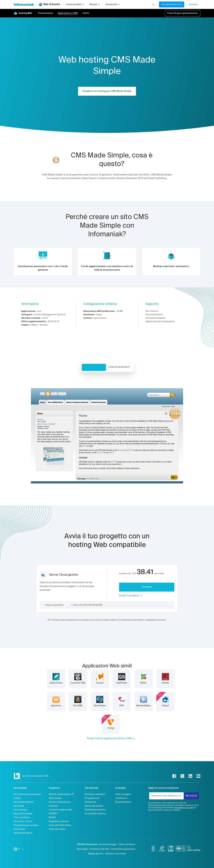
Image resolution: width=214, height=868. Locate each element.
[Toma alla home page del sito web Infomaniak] (24, 4)
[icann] (162, 849)
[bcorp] (153, 849)
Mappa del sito (96, 854)
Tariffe (86, 13)
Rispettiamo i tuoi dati (184, 808)
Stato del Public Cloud (60, 825)
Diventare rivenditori (95, 794)
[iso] (181, 849)
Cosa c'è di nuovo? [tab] (119, 367)
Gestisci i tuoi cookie (116, 854)
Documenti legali (108, 844)
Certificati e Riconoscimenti (123, 800)
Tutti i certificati (22, 818)
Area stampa (20, 810)
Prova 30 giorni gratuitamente (182, 13)
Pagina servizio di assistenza (160, 322)
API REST (53, 814)
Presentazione (46, 13)
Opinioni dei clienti (23, 833)
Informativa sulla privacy (123, 849)
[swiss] (171, 849)
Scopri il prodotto (129, 596)
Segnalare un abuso (59, 821)
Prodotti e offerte (23, 821)
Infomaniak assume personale (24, 804)
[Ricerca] (153, 4)
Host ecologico (123, 794)
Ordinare (147, 587)
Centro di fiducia (127, 844)
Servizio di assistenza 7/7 (61, 794)
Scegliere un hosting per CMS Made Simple (107, 91)
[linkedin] (190, 776)
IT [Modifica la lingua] (21, 849)
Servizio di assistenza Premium (60, 804)
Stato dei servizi (57, 829)
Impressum (20, 829)
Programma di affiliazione (92, 800)
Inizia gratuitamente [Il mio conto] (172, 4)
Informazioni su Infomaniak (27, 794)
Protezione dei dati (99, 849)
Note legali (82, 849)
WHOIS (52, 818)
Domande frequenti (156, 318)
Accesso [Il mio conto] (193, 4)
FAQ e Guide (55, 798)
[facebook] (174, 776)
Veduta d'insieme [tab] (94, 367)
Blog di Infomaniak (23, 814)
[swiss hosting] (194, 849)
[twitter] (182, 776)
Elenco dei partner (94, 806)
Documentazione (154, 315)
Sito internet (152, 311)
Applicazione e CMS (68, 13)
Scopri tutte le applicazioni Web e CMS (109, 739)
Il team (17, 798)
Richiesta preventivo (95, 810)
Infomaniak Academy (95, 814)
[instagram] (198, 776)
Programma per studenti (26, 825)
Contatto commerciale (60, 810)
